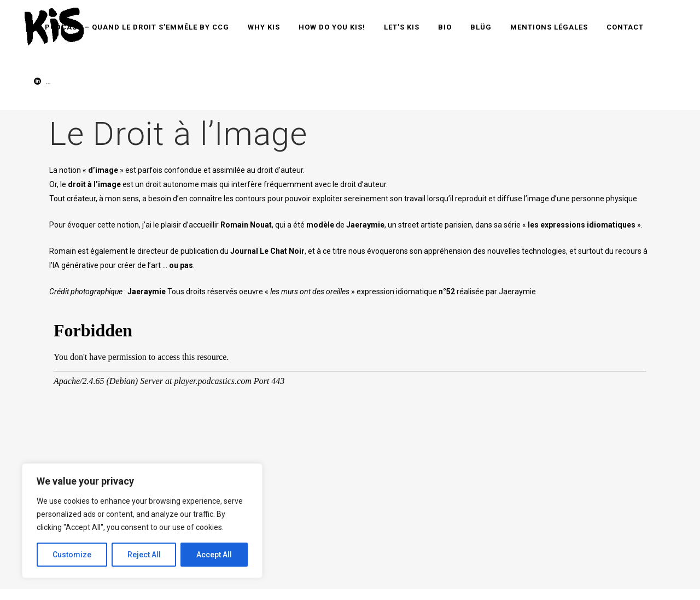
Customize (72, 555)
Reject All (144, 555)
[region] (142, 521)
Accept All (214, 555)
